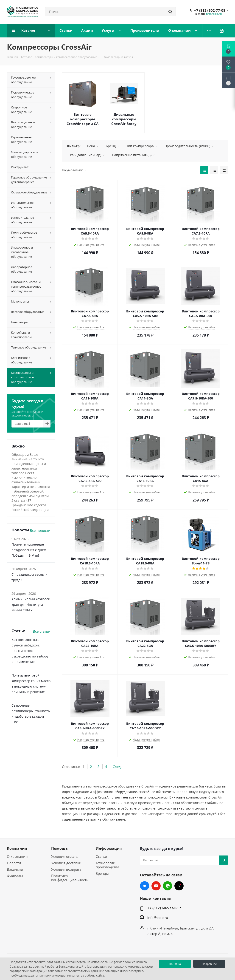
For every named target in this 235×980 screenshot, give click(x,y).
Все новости (40, 530)
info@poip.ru (214, 14)
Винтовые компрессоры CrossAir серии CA (83, 119)
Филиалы (15, 876)
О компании (17, 856)
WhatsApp (168, 886)
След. (117, 767)
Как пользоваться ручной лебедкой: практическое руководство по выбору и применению (30, 651)
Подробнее (209, 964)
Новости (14, 863)
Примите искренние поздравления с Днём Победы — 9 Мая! (29, 550)
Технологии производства (107, 865)
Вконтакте (145, 886)
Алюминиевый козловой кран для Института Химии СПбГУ (31, 605)
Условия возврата (66, 869)
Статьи (101, 856)
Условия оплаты (65, 856)
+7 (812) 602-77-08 (210, 10)
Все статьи (42, 631)
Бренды (102, 873)
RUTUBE (179, 886)
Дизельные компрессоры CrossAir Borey (124, 119)
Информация (109, 848)
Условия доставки (66, 863)
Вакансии (15, 869)
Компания (17, 848)
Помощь (59, 848)
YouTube (156, 886)
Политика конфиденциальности (70, 878)
